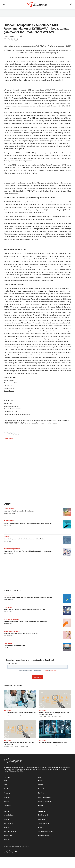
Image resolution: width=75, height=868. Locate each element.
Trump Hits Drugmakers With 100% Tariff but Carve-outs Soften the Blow (24, 539)
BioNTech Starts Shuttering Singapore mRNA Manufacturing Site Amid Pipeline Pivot (28, 523)
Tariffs (6, 537)
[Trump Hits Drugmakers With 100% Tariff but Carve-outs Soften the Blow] (67, 540)
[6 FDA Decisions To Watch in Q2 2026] (67, 647)
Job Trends (8, 710)
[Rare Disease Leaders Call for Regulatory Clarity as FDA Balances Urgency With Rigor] (67, 599)
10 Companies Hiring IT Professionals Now (53, 743)
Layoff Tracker (9, 509)
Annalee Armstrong (8, 553)
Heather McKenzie (8, 600)
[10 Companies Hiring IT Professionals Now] (55, 729)
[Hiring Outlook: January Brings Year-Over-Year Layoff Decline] (20, 729)
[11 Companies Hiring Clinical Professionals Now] (20, 699)
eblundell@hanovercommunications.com (17, 414)
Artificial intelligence (12, 619)
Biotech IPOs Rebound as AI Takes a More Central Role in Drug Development (26, 621)
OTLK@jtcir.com (9, 391)
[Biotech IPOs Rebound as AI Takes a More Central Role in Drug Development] (67, 623)
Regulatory (8, 643)
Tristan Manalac (8, 624)
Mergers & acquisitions (12, 549)
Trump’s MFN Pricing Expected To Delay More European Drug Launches (24, 609)
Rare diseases (9, 595)
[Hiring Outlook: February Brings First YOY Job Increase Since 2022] (55, 699)
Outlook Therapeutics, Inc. (49, 61)
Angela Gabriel (23, 715)
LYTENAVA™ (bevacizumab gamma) (16, 205)
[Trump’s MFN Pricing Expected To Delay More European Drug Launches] (67, 611)
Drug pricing (8, 607)
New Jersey (9, 439)
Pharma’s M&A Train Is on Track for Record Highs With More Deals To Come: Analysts (28, 551)
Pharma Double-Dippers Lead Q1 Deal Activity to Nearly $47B (21, 634)
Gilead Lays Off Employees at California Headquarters (19, 511)
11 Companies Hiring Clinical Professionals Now (20, 713)
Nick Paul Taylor (8, 525)
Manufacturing (9, 521)
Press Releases (8, 21)
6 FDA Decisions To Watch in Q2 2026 (14, 646)
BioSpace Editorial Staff (9, 513)
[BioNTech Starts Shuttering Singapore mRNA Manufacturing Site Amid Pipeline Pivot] (67, 524)
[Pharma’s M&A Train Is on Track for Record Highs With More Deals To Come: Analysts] (67, 552)
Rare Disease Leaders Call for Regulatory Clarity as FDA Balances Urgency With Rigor (28, 597)
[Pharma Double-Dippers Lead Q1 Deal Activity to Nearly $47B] (67, 635)
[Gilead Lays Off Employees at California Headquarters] (67, 512)
